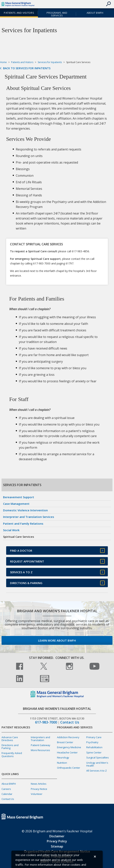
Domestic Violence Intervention (25, 510)
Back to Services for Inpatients (27, 68)
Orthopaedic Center (69, 768)
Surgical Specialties (98, 757)
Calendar (7, 794)
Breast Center (65, 742)
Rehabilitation (94, 747)
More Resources (40, 750)
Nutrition (62, 763)
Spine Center (94, 752)
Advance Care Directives (10, 739)
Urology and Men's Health (97, 764)
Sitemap (57, 846)
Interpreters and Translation (40, 739)
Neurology (63, 757)
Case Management (16, 504)
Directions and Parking (10, 747)
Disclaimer (57, 836)
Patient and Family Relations (23, 524)
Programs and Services (57, 14)
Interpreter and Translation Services (29, 517)
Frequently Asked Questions (12, 754)
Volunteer (37, 794)
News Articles (39, 784)
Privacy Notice (39, 789)
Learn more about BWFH (57, 640)
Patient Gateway (41, 745)
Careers (6, 789)
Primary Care (94, 737)
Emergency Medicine (69, 747)
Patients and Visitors (19, 13)
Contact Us (70, 722)
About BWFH (95, 13)
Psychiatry (92, 742)
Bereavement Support (19, 497)
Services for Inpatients (50, 62)
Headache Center (67, 752)
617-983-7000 (46, 722)
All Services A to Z (96, 771)
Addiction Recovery (68, 737)
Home (3, 62)
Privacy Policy (57, 841)
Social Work (11, 530)
